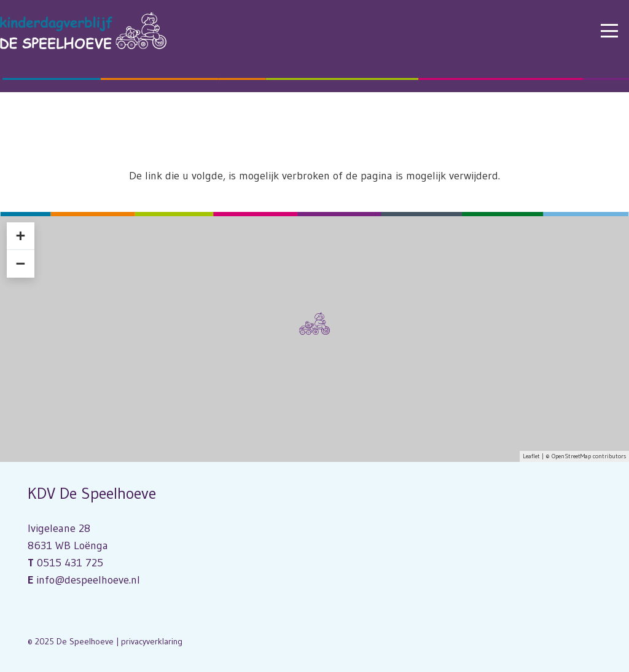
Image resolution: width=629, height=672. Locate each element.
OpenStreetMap (571, 456)
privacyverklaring (152, 641)
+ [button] (20, 236)
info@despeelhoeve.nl (88, 580)
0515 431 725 (70, 563)
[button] (610, 31)
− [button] (20, 264)
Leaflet (531, 456)
